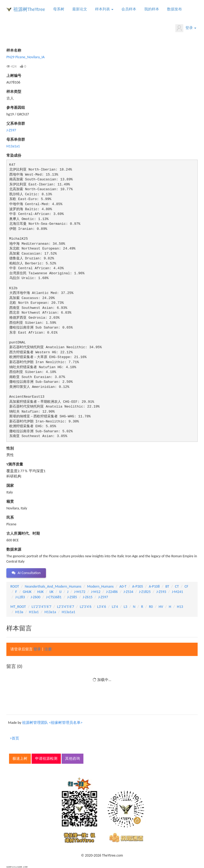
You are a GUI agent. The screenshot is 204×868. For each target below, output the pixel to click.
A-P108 (154, 586)
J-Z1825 (145, 592)
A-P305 (138, 586)
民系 (10, 518)
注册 (48, 649)
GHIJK (27, 592)
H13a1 (34, 612)
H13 (180, 607)
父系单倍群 (16, 124)
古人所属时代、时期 (23, 533)
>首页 (14, 738)
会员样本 (129, 9)
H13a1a (50, 612)
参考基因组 (16, 108)
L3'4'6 (102, 607)
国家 (10, 486)
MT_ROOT (18, 607)
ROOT (15, 586)
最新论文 (80, 9)
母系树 (59, 9)
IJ (60, 592)
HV (161, 607)
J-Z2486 (112, 592)
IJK (51, 592)
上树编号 (14, 76)
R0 (151, 607)
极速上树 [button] (20, 759)
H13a (19, 612)
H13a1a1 (13, 146)
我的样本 (152, 9)
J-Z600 (35, 597)
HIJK (40, 592)
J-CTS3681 (54, 597)
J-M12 (96, 592)
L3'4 (115, 607)
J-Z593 (161, 592)
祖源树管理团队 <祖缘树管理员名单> (52, 723)
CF (186, 586)
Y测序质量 (15, 464)
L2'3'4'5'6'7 (66, 607)
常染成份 (14, 155)
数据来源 (14, 549)
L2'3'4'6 (86, 607)
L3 (126, 607)
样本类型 (14, 92)
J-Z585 (72, 597)
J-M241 (177, 592)
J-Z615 (88, 597)
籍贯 (10, 502)
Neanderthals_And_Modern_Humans (53, 586)
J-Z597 (11, 130)
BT (167, 586)
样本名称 (14, 50)
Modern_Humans (100, 586)
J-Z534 (128, 592)
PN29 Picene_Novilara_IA (25, 57)
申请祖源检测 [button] (46, 759)
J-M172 (80, 592)
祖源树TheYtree (29, 9)
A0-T (123, 586)
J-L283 (20, 597)
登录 (186, 28)
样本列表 (104, 9)
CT (177, 586)
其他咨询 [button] (73, 759)
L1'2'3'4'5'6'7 (41, 607)
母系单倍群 (16, 140)
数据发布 (175, 9)
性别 (10, 448)
